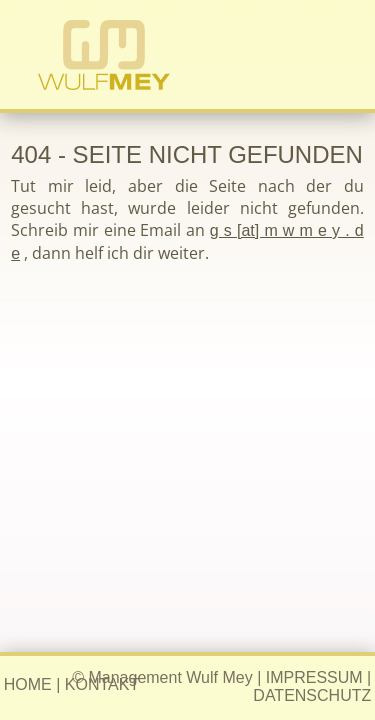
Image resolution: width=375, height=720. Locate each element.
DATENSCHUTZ (312, 695)
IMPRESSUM (314, 677)
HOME (28, 684)
